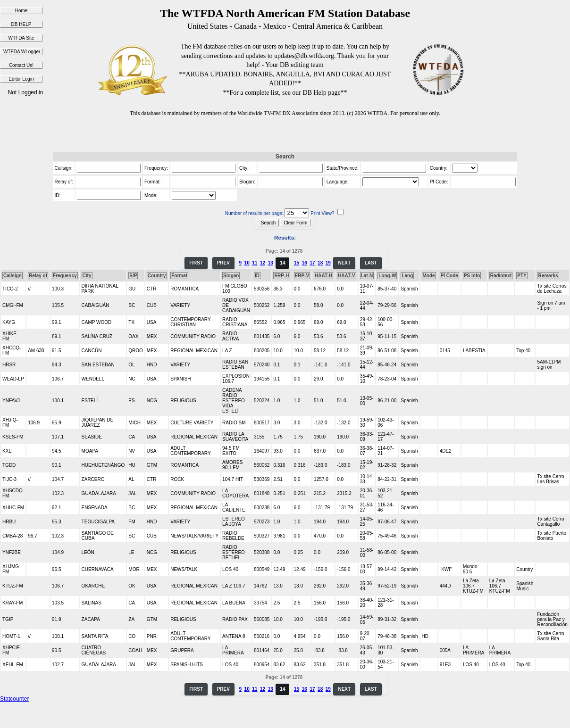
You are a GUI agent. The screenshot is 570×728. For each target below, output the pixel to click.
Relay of (38, 276)
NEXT (344, 263)
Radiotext (501, 276)
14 (282, 263)
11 (255, 263)
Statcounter (14, 699)
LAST (371, 263)
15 (297, 263)
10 (247, 263)
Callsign (13, 276)
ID (257, 276)
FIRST (196, 263)
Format (179, 276)
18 (320, 263)
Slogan (231, 276)
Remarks (548, 276)
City (87, 276)
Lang (407, 276)
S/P (133, 276)
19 (328, 263)
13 (271, 263)
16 (305, 263)
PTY (522, 276)
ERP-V (302, 276)
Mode (429, 276)
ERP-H (281, 276)
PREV (223, 263)
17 (312, 263)
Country (157, 276)
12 (263, 263)
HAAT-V (346, 276)
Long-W (387, 276)
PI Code (449, 276)
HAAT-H (323, 276)
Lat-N (367, 276)
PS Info (472, 276)
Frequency (65, 276)
